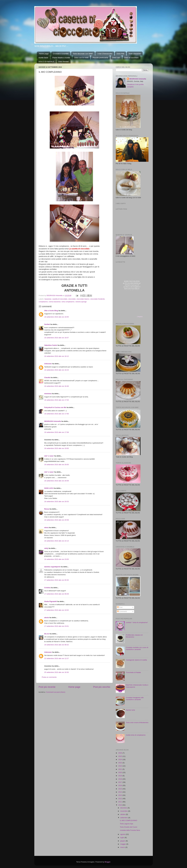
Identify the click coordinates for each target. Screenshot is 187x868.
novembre (124, 811)
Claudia (47, 377)
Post (120, 607)
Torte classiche (135, 54)
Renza (47, 509)
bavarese (48, 299)
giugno (123, 841)
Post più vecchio (102, 687)
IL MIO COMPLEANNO (128, 820)
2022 (120, 766)
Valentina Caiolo (51, 345)
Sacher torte (130, 710)
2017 (120, 782)
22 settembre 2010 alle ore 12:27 (57, 658)
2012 (120, 799)
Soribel (47, 324)
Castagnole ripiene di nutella (136, 660)
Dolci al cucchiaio (131, 58)
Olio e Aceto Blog (51, 311)
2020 (120, 772)
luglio (123, 838)
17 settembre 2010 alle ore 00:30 (57, 580)
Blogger (108, 862)
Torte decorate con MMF (83, 54)
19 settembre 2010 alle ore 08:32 (57, 645)
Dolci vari (116, 58)
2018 (120, 779)
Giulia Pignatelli (51, 601)
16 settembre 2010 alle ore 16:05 (57, 317)
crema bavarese (55, 302)
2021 (120, 769)
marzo (123, 847)
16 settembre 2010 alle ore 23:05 (57, 559)
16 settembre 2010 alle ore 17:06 (57, 414)
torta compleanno (68, 302)
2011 (120, 802)
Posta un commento (49, 677)
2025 (120, 756)
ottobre (123, 814)
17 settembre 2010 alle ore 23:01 (57, 626)
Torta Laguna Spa (126, 824)
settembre (124, 818)
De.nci (47, 634)
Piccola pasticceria (100, 58)
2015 (120, 789)
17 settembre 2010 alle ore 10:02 (57, 610)
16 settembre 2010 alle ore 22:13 (57, 541)
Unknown (48, 364)
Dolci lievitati (64, 62)
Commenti (122, 611)
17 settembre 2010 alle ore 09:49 (57, 594)
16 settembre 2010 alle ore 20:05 (57, 465)
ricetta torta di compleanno (136, 735)
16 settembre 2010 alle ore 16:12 (57, 356)
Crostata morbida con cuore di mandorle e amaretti (137, 648)
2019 (120, 776)
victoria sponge (81, 302)
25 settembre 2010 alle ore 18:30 (57, 672)
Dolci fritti (120, 54)
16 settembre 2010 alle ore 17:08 (57, 432)
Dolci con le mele (81, 58)
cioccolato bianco (83, 299)
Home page (44, 54)
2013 (120, 795)
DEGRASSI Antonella (53, 421)
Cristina (47, 588)
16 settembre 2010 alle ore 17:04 (57, 400)
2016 (120, 785)
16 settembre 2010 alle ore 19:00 (57, 448)
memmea (48, 394)
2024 (120, 759)
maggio (123, 844)
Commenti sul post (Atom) (56, 692)
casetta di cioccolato (60, 299)
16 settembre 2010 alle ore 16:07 (57, 338)
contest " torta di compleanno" (137, 622)
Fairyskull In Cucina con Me (55, 407)
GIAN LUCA (49, 488)
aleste (47, 618)
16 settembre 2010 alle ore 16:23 (57, 370)
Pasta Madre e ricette (61, 58)
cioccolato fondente (98, 299)
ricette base (43, 58)
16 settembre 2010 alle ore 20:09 (57, 481)
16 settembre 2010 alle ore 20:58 (57, 520)
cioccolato (72, 299)
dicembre (124, 808)
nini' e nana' (49, 456)
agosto (123, 834)
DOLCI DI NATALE (46, 62)
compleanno (43, 302)
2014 (120, 792)
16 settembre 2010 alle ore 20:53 (57, 502)
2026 (120, 753)
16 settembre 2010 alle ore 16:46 (57, 386)
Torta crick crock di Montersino (137, 723)
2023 (120, 763)
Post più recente (47, 687)
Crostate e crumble (61, 54)
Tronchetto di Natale (133, 672)
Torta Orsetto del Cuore (128, 827)
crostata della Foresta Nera (130, 830)
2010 (120, 805)
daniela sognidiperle (52, 567)
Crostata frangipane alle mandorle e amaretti (135, 699)
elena (46, 527)
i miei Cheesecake (105, 54)
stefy (46, 548)
